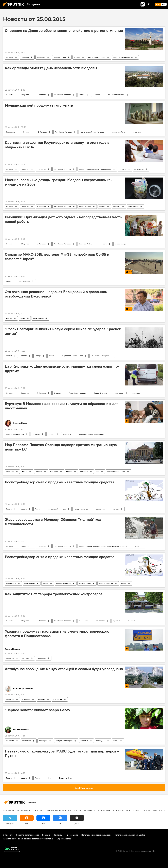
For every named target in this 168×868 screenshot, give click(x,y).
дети (105, 244)
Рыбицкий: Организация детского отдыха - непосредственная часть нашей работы (63, 219)
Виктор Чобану (85, 206)
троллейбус (83, 621)
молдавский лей (119, 132)
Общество (25, 95)
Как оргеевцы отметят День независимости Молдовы (51, 68)
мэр (97, 471)
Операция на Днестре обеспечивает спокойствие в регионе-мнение (64, 31)
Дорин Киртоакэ (101, 393)
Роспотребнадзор (63, 583)
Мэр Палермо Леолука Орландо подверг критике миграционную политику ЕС (61, 447)
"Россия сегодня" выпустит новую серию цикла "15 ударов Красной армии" (63, 331)
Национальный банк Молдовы (92, 132)
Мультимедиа (24, 281)
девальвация (133, 206)
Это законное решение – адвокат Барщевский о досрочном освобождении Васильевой (56, 294)
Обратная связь (64, 839)
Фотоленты (159, 810)
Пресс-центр (72, 835)
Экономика (11, 132)
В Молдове (41, 57)
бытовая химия (85, 583)
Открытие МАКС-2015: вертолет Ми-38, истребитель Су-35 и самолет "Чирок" (57, 257)
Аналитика (26, 741)
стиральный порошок (57, 509)
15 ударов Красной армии (72, 356)
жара (137, 546)
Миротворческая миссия (123, 57)
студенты (123, 169)
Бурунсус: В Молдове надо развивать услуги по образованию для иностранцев (62, 406)
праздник (96, 95)
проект (51, 356)
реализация (101, 509)
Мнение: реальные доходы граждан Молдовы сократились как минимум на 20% (59, 182)
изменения (136, 393)
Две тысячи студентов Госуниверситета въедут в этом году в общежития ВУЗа (57, 145)
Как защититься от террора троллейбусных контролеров (54, 594)
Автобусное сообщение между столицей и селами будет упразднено (64, 669)
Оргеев (82, 95)
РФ (50, 778)
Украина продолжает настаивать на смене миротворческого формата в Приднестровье (57, 634)
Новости (10, 57)
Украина (77, 57)
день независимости (116, 95)
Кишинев (57, 393)
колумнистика (122, 810)
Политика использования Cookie (130, 835)
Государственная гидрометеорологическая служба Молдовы (103, 546)
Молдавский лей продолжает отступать (39, 105)
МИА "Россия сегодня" (100, 356)
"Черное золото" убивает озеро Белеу (38, 710)
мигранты (84, 471)
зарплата (117, 206)
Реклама (46, 835)
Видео (9, 281)
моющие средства (81, 509)
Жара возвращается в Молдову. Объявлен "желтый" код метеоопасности (53, 522)
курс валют (138, 132)
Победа (38, 356)
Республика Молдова (97, 57)
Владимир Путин (66, 778)
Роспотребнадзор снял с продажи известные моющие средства (60, 482)
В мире (25, 471)
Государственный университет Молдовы (95, 169)
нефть (116, 741)
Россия (9, 318)
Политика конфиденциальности (96, 835)
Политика (25, 57)
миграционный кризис (116, 471)
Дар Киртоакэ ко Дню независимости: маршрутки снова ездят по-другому (62, 369)
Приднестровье (60, 57)
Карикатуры (11, 583)
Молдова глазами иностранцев (92, 434)
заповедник (101, 741)
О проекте (8, 835)
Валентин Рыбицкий (87, 244)
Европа (69, 471)
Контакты (58, 835)
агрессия (116, 621)
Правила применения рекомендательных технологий (28, 839)
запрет (116, 509)
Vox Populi (26, 699)
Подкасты (36, 434)
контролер (100, 621)
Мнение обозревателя (15, 434)
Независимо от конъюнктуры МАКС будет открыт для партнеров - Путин (62, 753)
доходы (102, 206)
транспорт (119, 393)
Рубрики (51, 434)
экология (84, 741)
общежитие (139, 169)
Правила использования (27, 835)
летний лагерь (120, 244)
